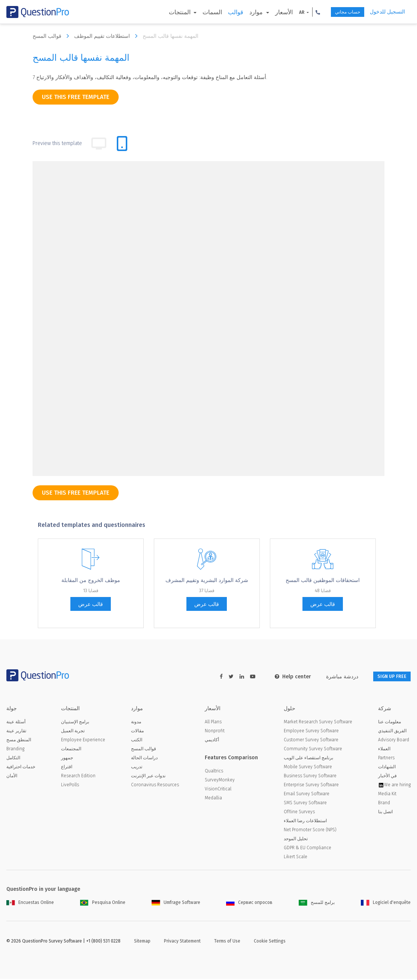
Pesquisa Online (103, 904)
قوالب (222, 12)
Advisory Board (394, 741)
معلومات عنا (389, 723)
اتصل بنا (385, 813)
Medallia (213, 799)
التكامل (13, 759)
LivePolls (70, 786)
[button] (304, 12)
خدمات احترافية (21, 768)
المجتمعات (71, 750)
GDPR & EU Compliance (308, 849)
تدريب (137, 768)
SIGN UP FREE (387, 677)
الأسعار (270, 12)
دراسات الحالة (144, 759)
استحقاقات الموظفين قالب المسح (323, 580)
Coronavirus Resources (155, 786)
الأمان (12, 777)
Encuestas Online (30, 904)
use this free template (76, 97)
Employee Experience (83, 741)
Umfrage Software (176, 904)
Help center (283, 677)
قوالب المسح (53, 36)
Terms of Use (227, 942)
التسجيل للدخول (387, 12)
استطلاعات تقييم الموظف (108, 36)
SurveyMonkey (220, 781)
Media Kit (387, 795)
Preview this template (57, 143)
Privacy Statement (182, 942)
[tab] (122, 144)
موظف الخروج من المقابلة (91, 580)
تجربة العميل (73, 732)
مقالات (137, 732)
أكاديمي (212, 741)
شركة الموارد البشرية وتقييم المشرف (207, 580)
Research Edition (78, 777)
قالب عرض (91, 604)
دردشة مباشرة (332, 677)
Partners (386, 759)
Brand (384, 804)
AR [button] (288, 12)
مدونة (136, 723)
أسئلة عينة (16, 723)
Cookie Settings (270, 942)
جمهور (67, 759)
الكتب (137, 741)
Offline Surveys (299, 813)
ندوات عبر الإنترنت (148, 777)
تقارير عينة (16, 732)
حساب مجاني (339, 12)
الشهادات (387, 768)
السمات (199, 12)
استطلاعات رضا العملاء (305, 822)
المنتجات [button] (167, 12)
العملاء (384, 750)
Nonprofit (215, 732)
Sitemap (142, 942)
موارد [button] (243, 12)
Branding (15, 750)
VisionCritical (218, 790)
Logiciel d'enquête (386, 904)
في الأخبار (387, 777)
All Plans (213, 723)
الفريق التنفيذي (392, 732)
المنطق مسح (19, 741)
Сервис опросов (249, 904)
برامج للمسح (317, 904)
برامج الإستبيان (75, 723)
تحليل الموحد (296, 840)
